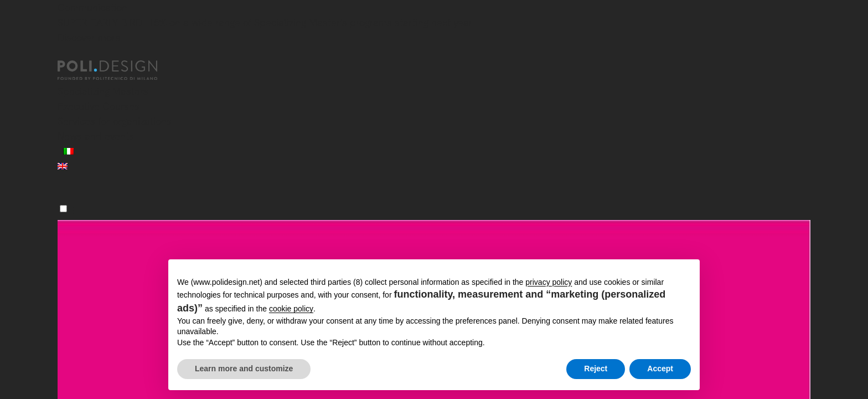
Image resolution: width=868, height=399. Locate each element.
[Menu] (63, 209)
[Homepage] (117, 70)
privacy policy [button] (549, 282)
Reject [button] (596, 369)
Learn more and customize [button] (244, 369)
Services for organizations (115, 121)
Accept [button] (660, 369)
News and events (96, 136)
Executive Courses (99, 106)
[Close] (64, 54)
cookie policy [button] (291, 309)
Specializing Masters (103, 91)
